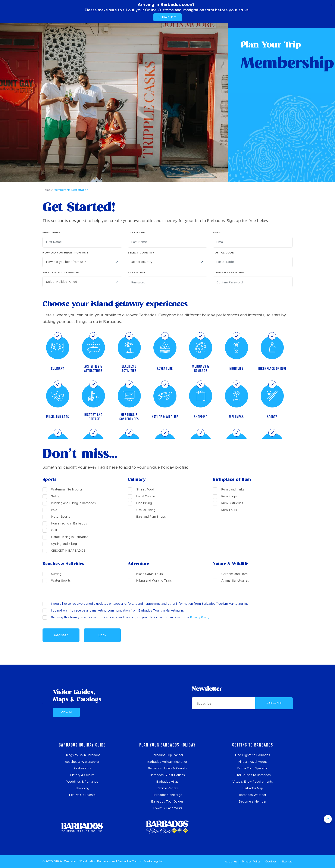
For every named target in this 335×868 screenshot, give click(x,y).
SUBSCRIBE (274, 703)
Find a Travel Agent (253, 762)
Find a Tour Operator (253, 769)
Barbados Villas (167, 782)
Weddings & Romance (82, 782)
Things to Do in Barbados (82, 755)
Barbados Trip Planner (167, 755)
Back (102, 635)
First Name (51, 233)
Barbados (104, 861)
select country (141, 253)
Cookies (271, 862)
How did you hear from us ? (65, 253)
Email (217, 233)
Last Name (136, 233)
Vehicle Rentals (167, 788)
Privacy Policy (200, 618)
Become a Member (253, 802)
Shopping (82, 788)
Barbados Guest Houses (167, 775)
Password (136, 273)
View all (66, 712)
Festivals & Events (82, 795)
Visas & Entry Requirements (253, 782)
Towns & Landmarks (167, 808)
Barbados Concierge (167, 795)
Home (47, 190)
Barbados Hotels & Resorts (167, 769)
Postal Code (223, 253)
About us (231, 862)
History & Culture (82, 775)
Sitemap (287, 862)
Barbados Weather (253, 795)
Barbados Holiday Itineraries (167, 762)
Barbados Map (253, 788)
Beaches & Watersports (82, 762)
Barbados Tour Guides (167, 802)
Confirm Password (228, 273)
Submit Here (168, 17)
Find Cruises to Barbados (253, 775)
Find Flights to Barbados (253, 755)
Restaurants (82, 769)
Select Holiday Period (61, 273)
